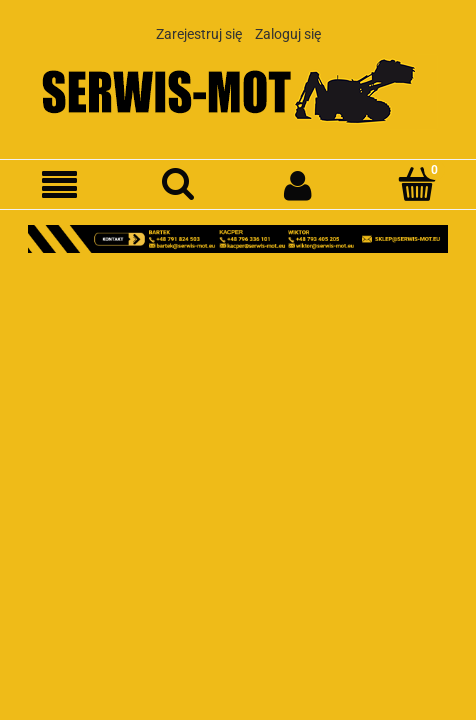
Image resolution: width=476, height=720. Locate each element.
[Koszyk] (416, 184)
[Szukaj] (178, 184)
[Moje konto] (297, 185)
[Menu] (59, 185)
